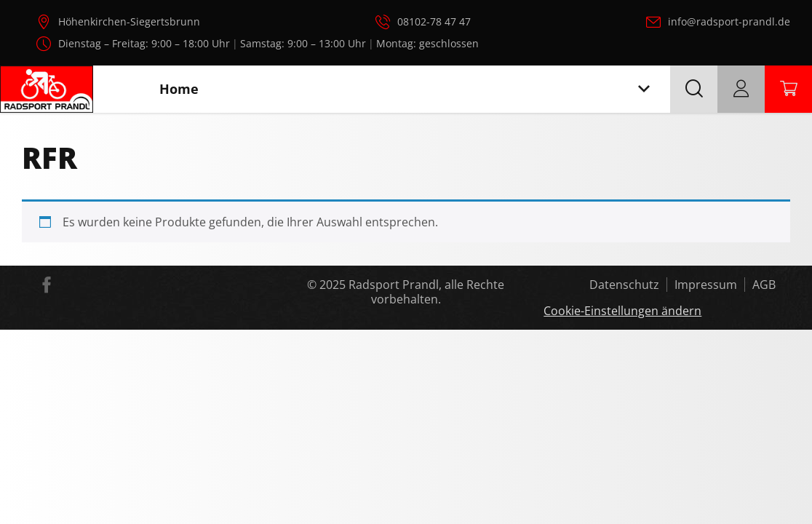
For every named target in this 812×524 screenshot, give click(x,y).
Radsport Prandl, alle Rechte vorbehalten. (426, 292)
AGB (764, 285)
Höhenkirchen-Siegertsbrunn (129, 21)
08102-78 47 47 (434, 21)
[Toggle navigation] (644, 89)
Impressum (706, 285)
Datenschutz (624, 285)
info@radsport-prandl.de (729, 21)
